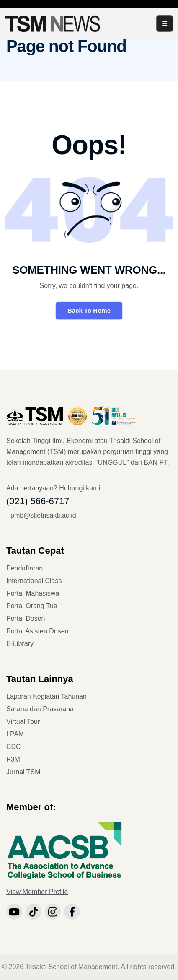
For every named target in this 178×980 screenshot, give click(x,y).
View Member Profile (37, 892)
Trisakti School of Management (71, 967)
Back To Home (89, 310)
